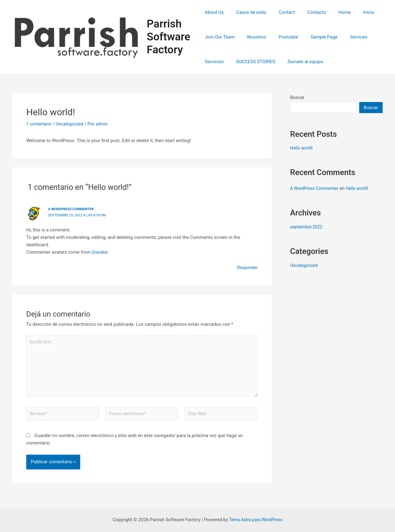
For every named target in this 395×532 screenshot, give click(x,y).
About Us (214, 12)
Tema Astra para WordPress (256, 520)
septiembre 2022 (308, 227)
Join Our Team (220, 37)
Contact (281, 12)
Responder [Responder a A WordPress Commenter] (247, 267)
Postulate (282, 37)
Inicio (353, 12)
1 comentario (40, 124)
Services (346, 37)
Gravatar (100, 252)
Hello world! (302, 148)
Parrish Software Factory (170, 37)
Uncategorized (73, 124)
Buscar (297, 97)
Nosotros (254, 37)
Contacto (308, 12)
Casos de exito (248, 12)
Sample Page (315, 37)
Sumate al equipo (299, 62)
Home (332, 12)
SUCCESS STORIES (253, 62)
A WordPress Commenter (73, 209)
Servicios (214, 62)
